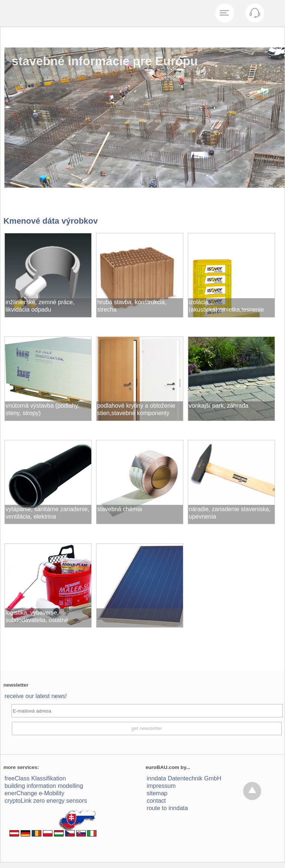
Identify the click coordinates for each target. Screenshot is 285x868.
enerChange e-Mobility (34, 793)
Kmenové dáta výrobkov (50, 221)
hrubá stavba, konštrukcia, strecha (132, 306)
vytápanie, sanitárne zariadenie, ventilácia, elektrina (47, 513)
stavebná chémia (120, 509)
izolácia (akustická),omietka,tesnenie (227, 306)
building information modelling (44, 786)
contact (156, 801)
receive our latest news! (36, 696)
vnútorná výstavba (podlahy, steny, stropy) (42, 409)
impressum (161, 786)
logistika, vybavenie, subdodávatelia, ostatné (37, 616)
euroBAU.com (162, 767)
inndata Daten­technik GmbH (184, 778)
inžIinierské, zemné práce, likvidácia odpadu (40, 306)
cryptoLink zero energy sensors (46, 801)
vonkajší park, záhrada (219, 406)
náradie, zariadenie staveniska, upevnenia (230, 513)
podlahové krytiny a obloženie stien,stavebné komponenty (136, 409)
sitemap (157, 793)
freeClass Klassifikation (35, 778)
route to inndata (167, 808)
